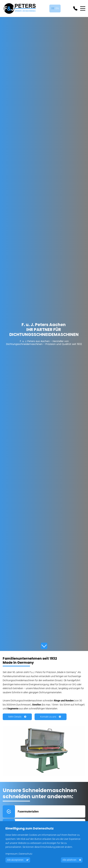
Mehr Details (15, 717)
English (57, 8)
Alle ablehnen (69, 860)
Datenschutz (26, 854)
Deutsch (53, 8)
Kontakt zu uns (48, 717)
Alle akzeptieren (15, 860)
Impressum (11, 854)
